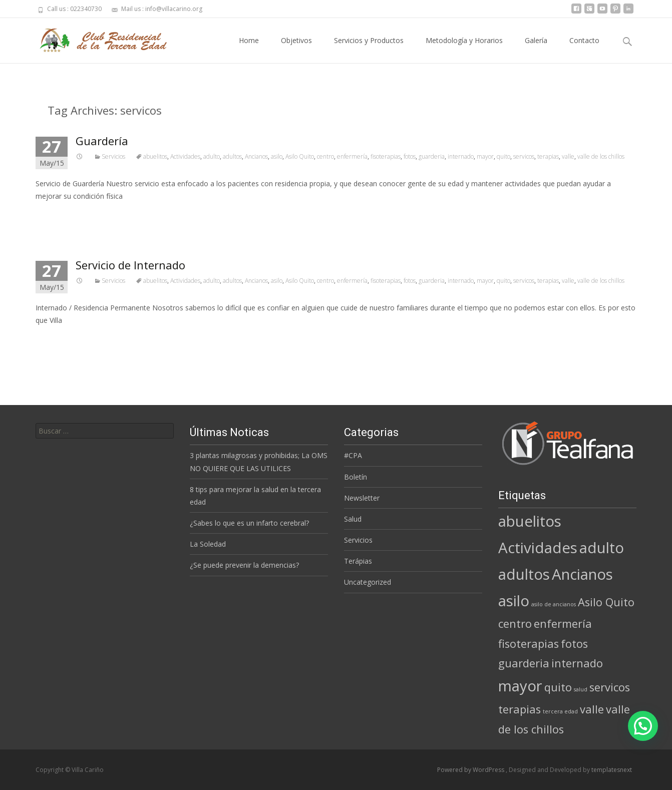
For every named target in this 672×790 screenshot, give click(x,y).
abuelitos (155, 156)
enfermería (352, 156)
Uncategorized (368, 582)
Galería (536, 49)
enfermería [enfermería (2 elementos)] (563, 624)
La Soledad (208, 544)
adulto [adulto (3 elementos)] (602, 548)
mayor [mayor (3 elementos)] (520, 686)
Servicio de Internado (130, 265)
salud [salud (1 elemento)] (581, 689)
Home (249, 49)
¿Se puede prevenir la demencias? (244, 565)
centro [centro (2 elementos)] (515, 624)
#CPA (353, 455)
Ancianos (256, 156)
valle (568, 156)
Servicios (113, 156)
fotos (410, 156)
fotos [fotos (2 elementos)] (574, 644)
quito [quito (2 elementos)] (558, 687)
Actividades (185, 156)
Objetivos (296, 49)
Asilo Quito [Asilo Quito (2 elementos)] (606, 602)
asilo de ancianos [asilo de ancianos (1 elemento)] (554, 604)
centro (325, 156)
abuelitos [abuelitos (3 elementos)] (530, 521)
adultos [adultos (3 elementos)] (524, 574)
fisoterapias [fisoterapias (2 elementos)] (529, 644)
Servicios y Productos (369, 49)
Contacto (584, 49)
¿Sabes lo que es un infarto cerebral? (249, 523)
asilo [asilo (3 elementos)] (514, 601)
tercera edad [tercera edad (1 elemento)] (560, 711)
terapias (548, 156)
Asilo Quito (300, 156)
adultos (232, 156)
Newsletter (362, 498)
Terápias (358, 561)
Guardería (102, 141)
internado (461, 156)
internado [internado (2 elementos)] (577, 663)
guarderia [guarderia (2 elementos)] (524, 663)
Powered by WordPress (471, 770)
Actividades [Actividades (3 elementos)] (538, 548)
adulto (212, 156)
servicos (524, 156)
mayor (485, 156)
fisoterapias (386, 156)
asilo (277, 156)
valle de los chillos (601, 156)
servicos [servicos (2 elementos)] (610, 687)
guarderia (432, 156)
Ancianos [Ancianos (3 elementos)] (582, 574)
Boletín (356, 477)
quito (503, 156)
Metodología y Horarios (464, 49)
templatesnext (612, 770)
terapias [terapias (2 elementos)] (520, 709)
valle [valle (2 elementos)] (592, 709)
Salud (353, 519)
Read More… (58, 215)
